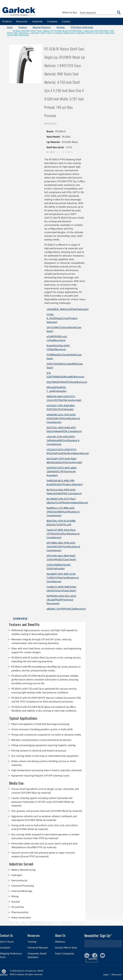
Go (119, 12)
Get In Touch (7, 942)
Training (32, 942)
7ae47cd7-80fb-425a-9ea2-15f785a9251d (63, 534)
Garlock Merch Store (66, 948)
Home (10, 27)
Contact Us (7, 935)
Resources (34, 935)
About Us (60, 935)
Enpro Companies (65, 953)
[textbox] (100, 13)
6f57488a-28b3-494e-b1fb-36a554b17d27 (63, 547)
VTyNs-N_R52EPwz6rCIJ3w (62, 318)
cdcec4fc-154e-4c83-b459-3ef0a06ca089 (63, 440)
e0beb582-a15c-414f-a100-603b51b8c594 (63, 418)
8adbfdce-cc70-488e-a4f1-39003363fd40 (63, 512)
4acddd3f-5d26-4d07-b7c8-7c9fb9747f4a (63, 578)
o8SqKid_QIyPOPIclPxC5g (66, 609)
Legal (106, 975)
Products (23, 27)
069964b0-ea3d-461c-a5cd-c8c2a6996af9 (62, 600)
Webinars (60, 942)
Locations (5, 948)
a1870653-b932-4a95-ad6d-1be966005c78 (62, 471)
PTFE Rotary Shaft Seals (82, 27)
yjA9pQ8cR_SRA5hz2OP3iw (68, 309)
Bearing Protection (42, 27)
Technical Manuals (38, 948)
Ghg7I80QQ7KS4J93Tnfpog (67, 382)
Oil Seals (61, 27)
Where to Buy (70, 12)
